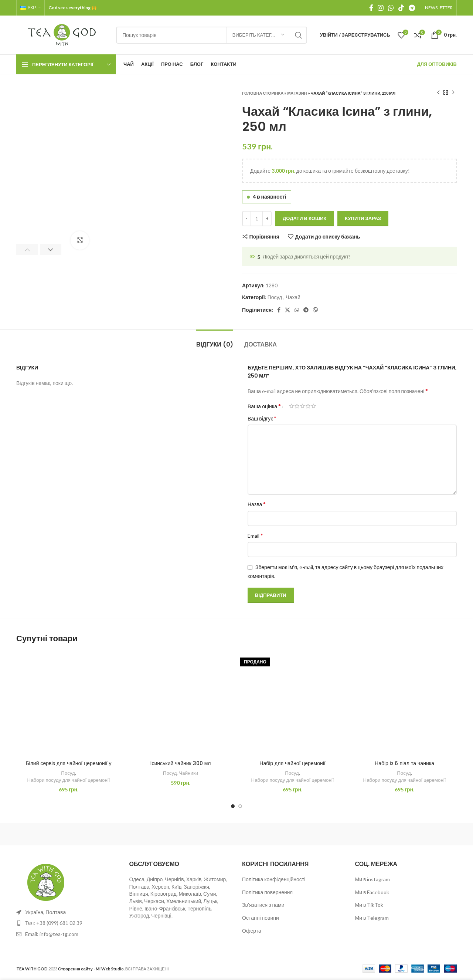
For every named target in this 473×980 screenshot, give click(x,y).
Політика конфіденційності (274, 879)
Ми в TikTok (369, 905)
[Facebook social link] (371, 8)
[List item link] (67, 923)
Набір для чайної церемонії (292, 763)
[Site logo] (62, 34)
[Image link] (46, 881)
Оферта (252, 931)
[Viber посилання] (316, 310)
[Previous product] (438, 93)
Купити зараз (363, 218)
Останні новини (261, 918)
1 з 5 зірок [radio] (291, 406)
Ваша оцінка (264, 406)
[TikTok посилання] (401, 8)
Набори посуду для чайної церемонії (69, 780)
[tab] (215, 341)
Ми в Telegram (372, 918)
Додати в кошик (304, 218)
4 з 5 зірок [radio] (308, 406)
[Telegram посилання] (412, 8)
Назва (257, 504)
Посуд (275, 297)
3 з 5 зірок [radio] (302, 406)
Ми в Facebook (372, 892)
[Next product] (453, 93)
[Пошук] (212, 35)
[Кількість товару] (257, 219)
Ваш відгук (262, 418)
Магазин (297, 93)
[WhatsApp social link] (391, 8)
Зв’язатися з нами (263, 905)
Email (255, 535)
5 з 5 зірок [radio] (314, 406)
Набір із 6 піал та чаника (404, 763)
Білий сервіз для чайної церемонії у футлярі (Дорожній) (68, 767)
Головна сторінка (263, 93)
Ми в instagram (373, 879)
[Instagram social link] (381, 8)
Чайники (188, 773)
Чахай (293, 297)
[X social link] (287, 310)
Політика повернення (267, 892)
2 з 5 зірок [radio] (297, 406)
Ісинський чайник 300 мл (181, 763)
